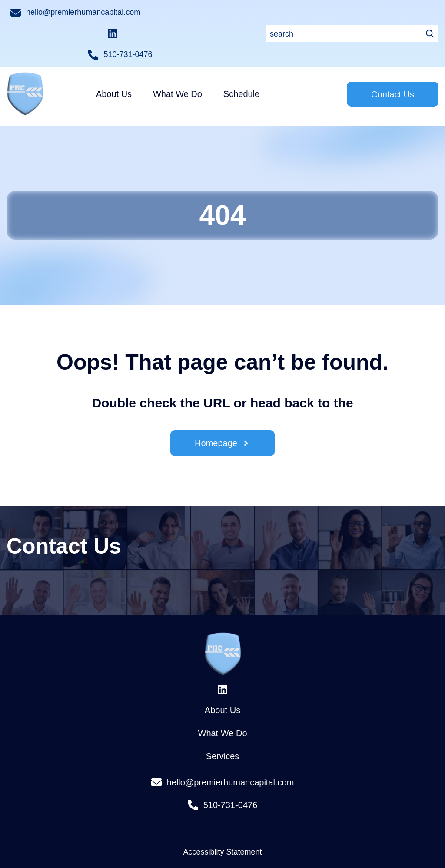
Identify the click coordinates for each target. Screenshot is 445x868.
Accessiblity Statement (222, 831)
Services (223, 736)
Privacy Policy (222, 862)
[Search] (170, 33)
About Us (222, 690)
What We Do (223, 713)
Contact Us (393, 74)
